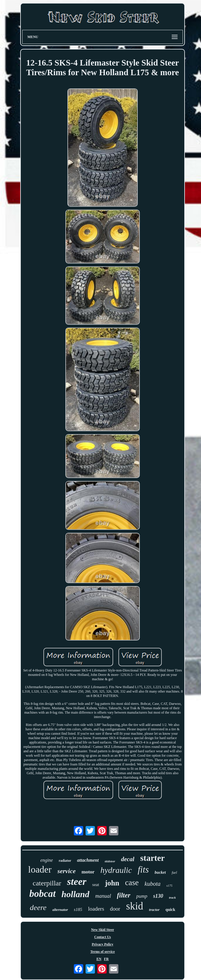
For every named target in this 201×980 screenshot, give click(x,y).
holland (75, 894)
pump (142, 896)
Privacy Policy (103, 944)
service (67, 871)
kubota (152, 884)
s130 (158, 896)
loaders (96, 909)
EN (99, 959)
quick (170, 910)
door (115, 909)
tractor (154, 910)
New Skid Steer (103, 930)
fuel (174, 873)
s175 (170, 885)
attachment (88, 860)
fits (143, 870)
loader (40, 869)
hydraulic (116, 870)
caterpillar (47, 883)
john (112, 883)
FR (106, 959)
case (132, 883)
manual (103, 896)
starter (152, 858)
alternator (60, 910)
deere (38, 908)
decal (128, 859)
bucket (160, 872)
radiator (65, 861)
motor (88, 872)
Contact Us (102, 937)
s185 (78, 909)
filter (124, 895)
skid (134, 906)
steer (77, 882)
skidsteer (110, 861)
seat (96, 885)
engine (47, 860)
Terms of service (103, 952)
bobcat (42, 894)
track (172, 897)
